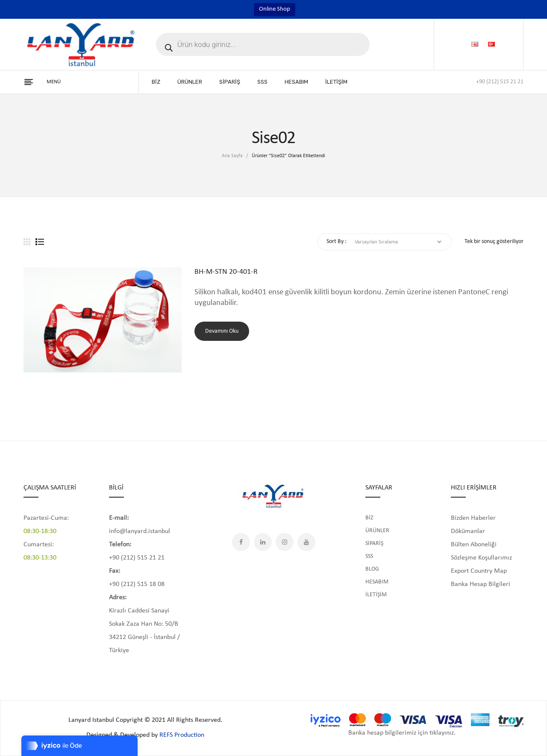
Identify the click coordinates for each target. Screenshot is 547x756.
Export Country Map (479, 571)
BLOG (372, 569)
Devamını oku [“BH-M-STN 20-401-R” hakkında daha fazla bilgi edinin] (222, 331)
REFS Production (182, 735)
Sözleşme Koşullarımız (481, 558)
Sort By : (337, 242)
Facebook (241, 542)
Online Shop (275, 9)
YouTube (306, 542)
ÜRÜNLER (377, 531)
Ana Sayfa (232, 156)
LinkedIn (263, 542)
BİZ (369, 518)
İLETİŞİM (376, 595)
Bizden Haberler (473, 518)
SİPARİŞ (374, 544)
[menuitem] (156, 82)
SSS (369, 556)
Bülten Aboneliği (474, 545)
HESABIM (377, 582)
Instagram (285, 542)
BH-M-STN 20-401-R (226, 272)
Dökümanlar (468, 531)
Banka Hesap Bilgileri (481, 584)
